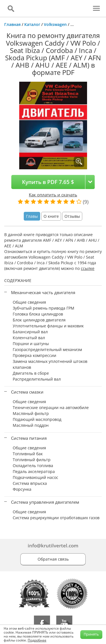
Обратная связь (53, 559)
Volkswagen (55, 24)
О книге (51, 216)
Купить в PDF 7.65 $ (48, 182)
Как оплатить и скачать (53, 195)
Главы (32, 216)
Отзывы (72, 216)
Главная (12, 24)
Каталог (32, 24)
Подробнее (37, 640)
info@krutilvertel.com (53, 546)
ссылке (88, 268)
